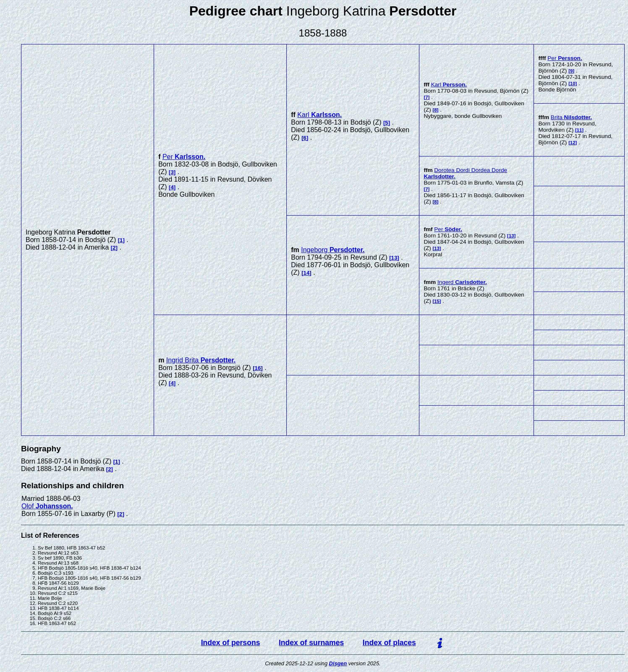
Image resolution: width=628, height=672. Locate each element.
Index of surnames (311, 643)
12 (573, 143)
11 (580, 130)
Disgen (338, 663)
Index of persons (231, 643)
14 (307, 273)
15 (437, 301)
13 (394, 258)
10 (573, 83)
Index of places (389, 643)
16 (258, 368)
